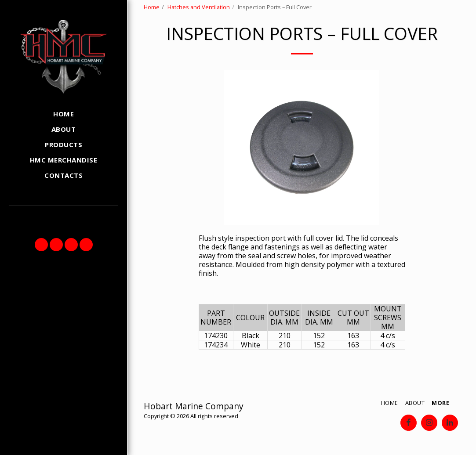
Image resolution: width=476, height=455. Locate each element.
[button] (41, 245)
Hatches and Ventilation (199, 7)
